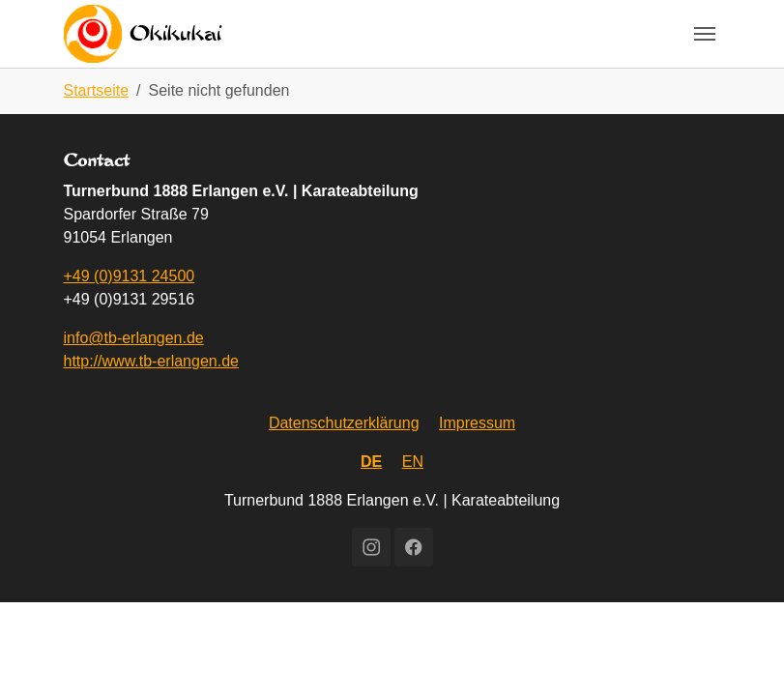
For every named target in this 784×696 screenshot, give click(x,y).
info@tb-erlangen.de (134, 338)
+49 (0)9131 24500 (130, 276)
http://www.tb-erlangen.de (151, 361)
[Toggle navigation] (705, 34)
